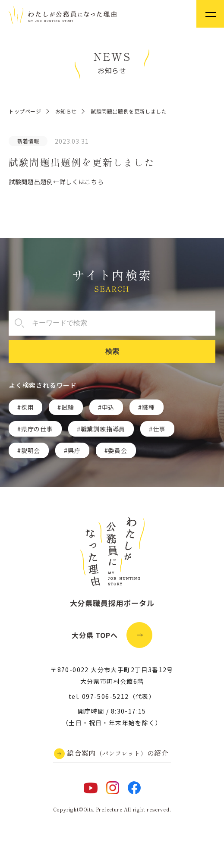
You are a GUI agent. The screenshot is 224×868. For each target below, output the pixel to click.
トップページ (25, 111)
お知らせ (66, 111)
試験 (68, 407)
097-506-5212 (106, 696)
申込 (108, 407)
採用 (28, 407)
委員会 (117, 450)
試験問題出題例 (31, 182)
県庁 (74, 450)
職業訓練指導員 (103, 429)
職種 (148, 407)
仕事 (159, 429)
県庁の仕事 (37, 429)
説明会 (31, 450)
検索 (112, 351)
